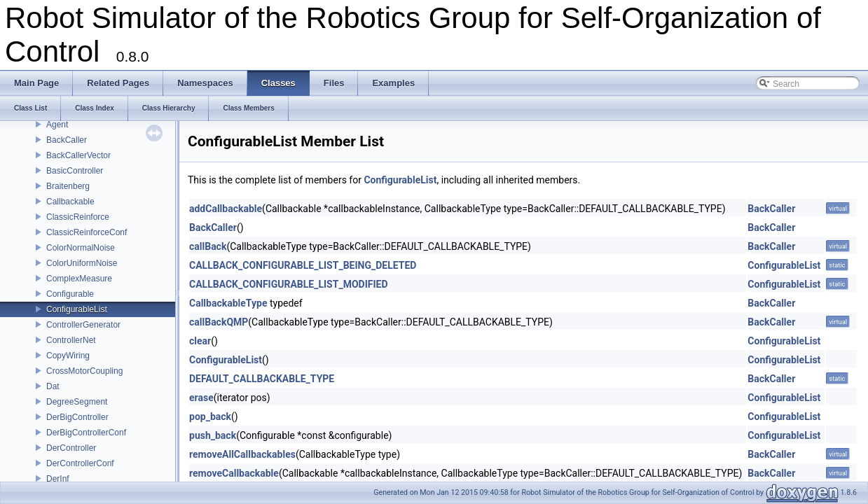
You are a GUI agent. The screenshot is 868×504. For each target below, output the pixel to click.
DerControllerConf (80, 463)
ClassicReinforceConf (87, 232)
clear (200, 341)
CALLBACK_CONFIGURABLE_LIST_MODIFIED (289, 284)
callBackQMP (219, 322)
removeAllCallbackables (242, 454)
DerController (71, 448)
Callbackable (70, 202)
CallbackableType (228, 303)
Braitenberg (68, 186)
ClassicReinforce (78, 217)
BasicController (75, 171)
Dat (53, 386)
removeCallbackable (234, 473)
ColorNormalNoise (81, 248)
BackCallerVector (78, 155)
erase (201, 398)
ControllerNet (71, 340)
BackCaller (67, 140)
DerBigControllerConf (86, 433)
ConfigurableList (77, 309)
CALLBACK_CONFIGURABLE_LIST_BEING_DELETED (303, 265)
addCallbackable (226, 209)
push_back (213, 435)
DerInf (58, 479)
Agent (57, 125)
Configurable (70, 294)
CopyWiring (68, 356)
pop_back (210, 416)
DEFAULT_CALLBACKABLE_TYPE (262, 379)
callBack (208, 246)
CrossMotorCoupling (84, 371)
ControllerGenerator (83, 325)
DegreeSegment (77, 402)
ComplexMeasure (79, 279)
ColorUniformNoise (82, 263)
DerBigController (77, 417)
